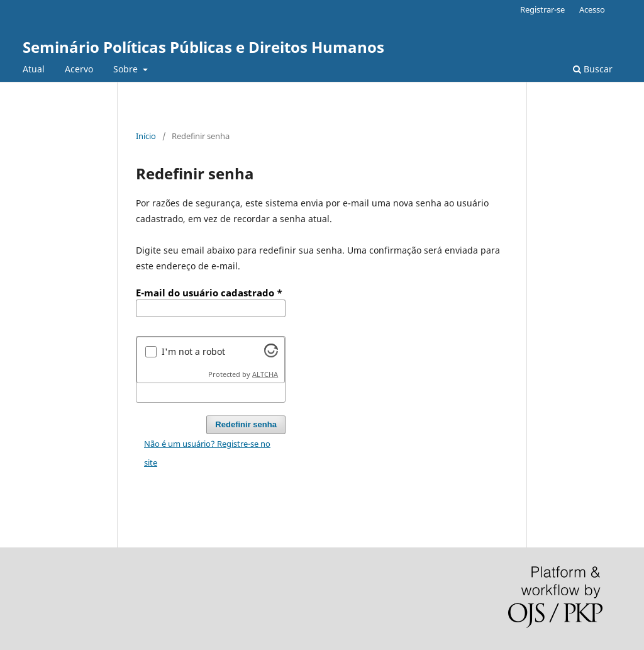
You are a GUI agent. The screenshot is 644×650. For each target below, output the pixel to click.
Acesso (592, 9)
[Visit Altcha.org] (271, 354)
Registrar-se (542, 9)
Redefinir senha (246, 424)
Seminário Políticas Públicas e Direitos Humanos (203, 47)
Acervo (79, 69)
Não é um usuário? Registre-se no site (207, 453)
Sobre (127, 69)
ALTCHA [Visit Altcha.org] (265, 374)
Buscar (593, 69)
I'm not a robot (193, 351)
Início (146, 136)
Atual (34, 69)
